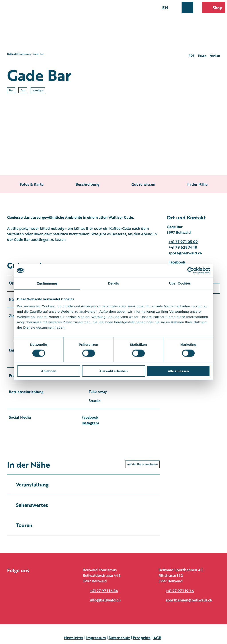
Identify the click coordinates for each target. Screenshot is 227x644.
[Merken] (215, 54)
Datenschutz (119, 638)
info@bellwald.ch (105, 600)
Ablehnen (49, 371)
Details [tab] (113, 283)
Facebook (90, 417)
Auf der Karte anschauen (142, 464)
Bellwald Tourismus (19, 54)
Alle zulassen (178, 371)
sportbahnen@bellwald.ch (189, 600)
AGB (157, 638)
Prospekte (142, 638)
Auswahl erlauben (113, 371)
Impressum (96, 638)
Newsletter (74, 638)
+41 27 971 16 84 (104, 591)
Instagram (90, 423)
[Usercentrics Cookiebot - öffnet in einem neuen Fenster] (191, 271)
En (165, 7)
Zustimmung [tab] (47, 283)
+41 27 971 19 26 (180, 591)
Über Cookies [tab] (180, 283)
